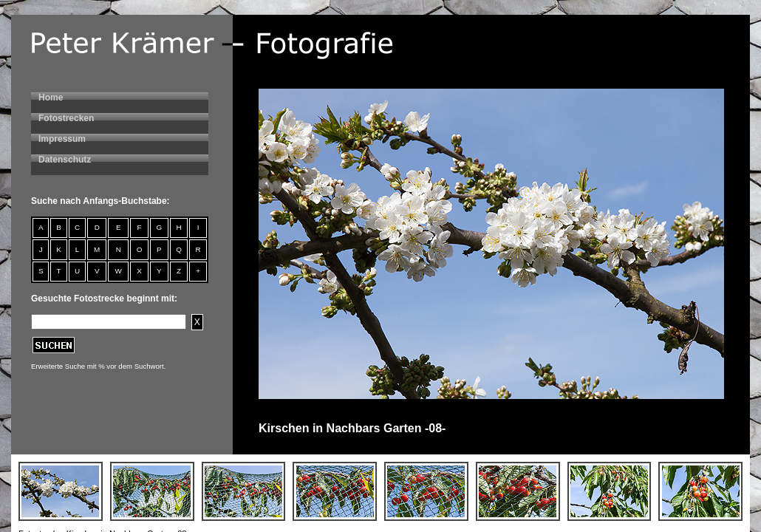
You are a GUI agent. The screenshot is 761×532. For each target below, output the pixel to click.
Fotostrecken (66, 118)
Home (51, 98)
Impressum (62, 139)
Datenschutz (65, 160)
